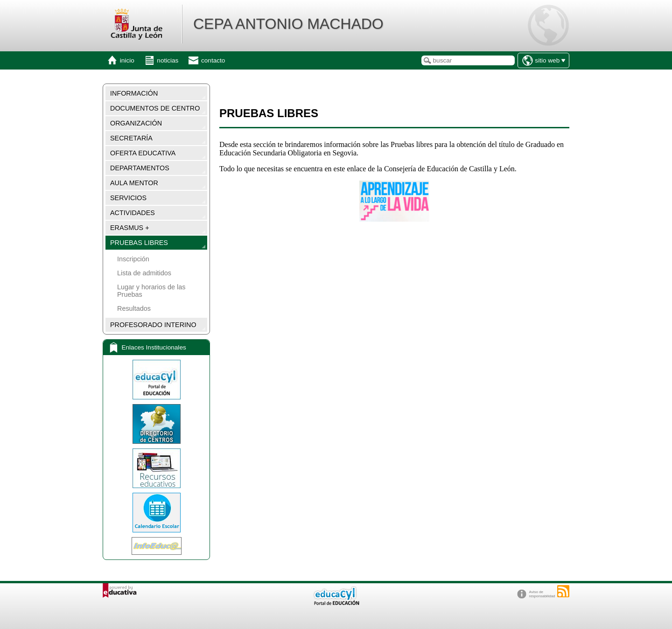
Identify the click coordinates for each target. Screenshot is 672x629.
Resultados (134, 308)
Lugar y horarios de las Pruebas (151, 291)
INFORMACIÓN (134, 93)
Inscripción (133, 259)
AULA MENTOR (134, 183)
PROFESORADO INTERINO (153, 325)
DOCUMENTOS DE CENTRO (155, 108)
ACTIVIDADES (133, 213)
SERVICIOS (128, 198)
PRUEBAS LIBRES (139, 243)
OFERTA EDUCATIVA (143, 153)
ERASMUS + (130, 228)
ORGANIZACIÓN (136, 123)
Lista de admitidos (144, 273)
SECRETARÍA (131, 138)
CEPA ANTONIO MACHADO (288, 24)
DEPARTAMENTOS (140, 168)
